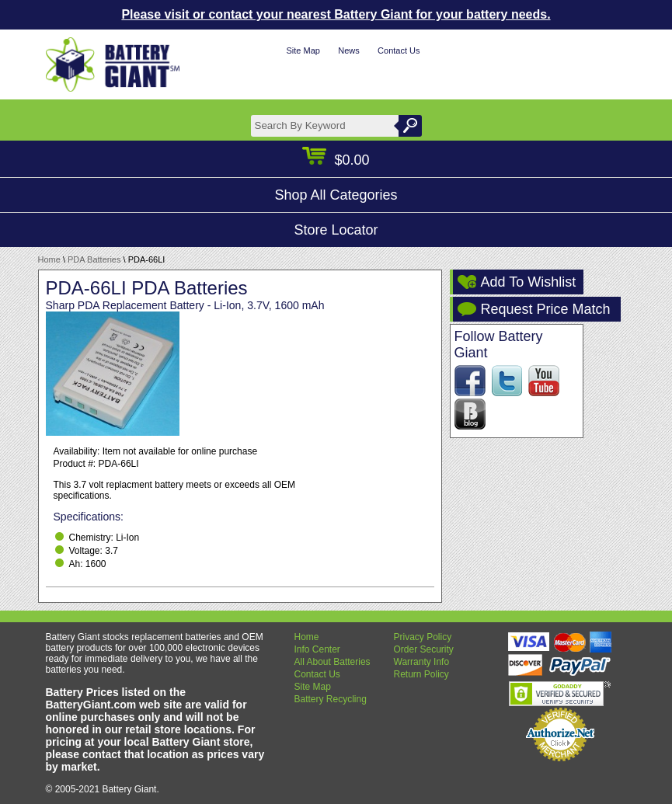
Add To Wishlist (529, 282)
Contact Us (399, 50)
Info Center (317, 649)
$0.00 (336, 160)
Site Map (303, 50)
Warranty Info (422, 662)
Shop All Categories (336, 195)
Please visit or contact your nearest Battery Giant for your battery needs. (336, 14)
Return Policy (421, 674)
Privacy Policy (423, 637)
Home (49, 259)
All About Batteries (333, 662)
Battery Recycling (331, 699)
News (349, 50)
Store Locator (336, 230)
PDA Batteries (94, 259)
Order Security (424, 649)
